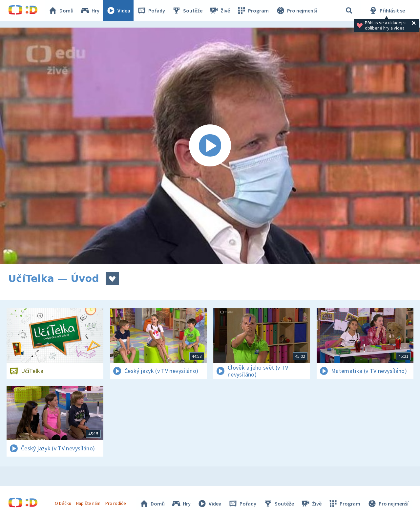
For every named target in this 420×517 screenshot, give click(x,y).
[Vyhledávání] (349, 11)
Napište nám (88, 503)
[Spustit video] (210, 146)
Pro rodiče (116, 503)
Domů (61, 11)
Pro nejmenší (296, 11)
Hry (90, 11)
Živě (220, 11)
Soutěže (187, 11)
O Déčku (63, 503)
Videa (118, 11)
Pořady (151, 11)
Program (253, 11)
